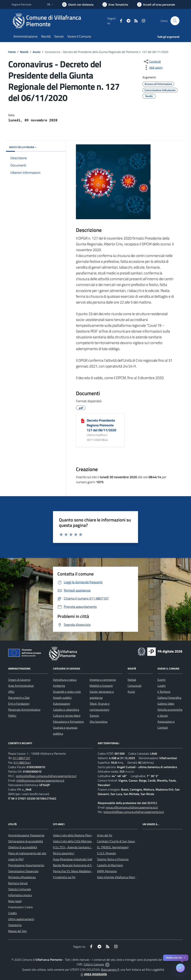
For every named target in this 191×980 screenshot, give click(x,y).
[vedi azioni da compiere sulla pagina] (153, 68)
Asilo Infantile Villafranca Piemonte (119, 877)
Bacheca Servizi (18, 883)
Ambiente (59, 686)
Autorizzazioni (62, 704)
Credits (12, 913)
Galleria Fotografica (169, 698)
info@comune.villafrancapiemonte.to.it (40, 780)
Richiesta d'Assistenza (22, 877)
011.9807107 (22, 758)
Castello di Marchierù (110, 865)
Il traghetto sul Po (64, 877)
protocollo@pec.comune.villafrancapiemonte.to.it (46, 776)
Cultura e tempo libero (67, 716)
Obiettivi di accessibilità (23, 847)
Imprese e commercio (103, 680)
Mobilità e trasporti (101, 686)
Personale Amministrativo (24, 710)
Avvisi (37, 52)
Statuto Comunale (20, 889)
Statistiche (15, 925)
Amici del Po (105, 835)
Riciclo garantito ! (64, 853)
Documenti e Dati (19, 698)
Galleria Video (166, 704)
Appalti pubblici (62, 698)
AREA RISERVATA (93, 974)
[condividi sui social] (152, 62)
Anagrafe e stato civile (67, 692)
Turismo (94, 716)
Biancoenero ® (110, 970)
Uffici (11, 692)
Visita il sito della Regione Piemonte (75, 835)
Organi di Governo (19, 680)
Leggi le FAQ (16, 859)
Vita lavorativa (98, 722)
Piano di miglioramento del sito (27, 853)
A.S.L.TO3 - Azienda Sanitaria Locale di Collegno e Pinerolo (89, 847)
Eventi (161, 680)
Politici (12, 716)
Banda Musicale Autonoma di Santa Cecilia (79, 865)
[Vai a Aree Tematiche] (115, 4)
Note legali (15, 901)
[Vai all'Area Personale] (156, 4)
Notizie (132, 680)
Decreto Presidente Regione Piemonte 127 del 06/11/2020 (101, 425)
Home (12, 52)
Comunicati (134, 686)
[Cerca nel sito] (175, 21)
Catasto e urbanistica (66, 710)
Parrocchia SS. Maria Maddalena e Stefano (79, 871)
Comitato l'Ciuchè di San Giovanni (118, 841)
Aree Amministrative (21, 686)
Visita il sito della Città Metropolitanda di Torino (82, 841)
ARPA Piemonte (107, 871)
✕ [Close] (185, 958)
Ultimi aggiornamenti (21, 919)
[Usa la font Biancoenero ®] (78, 4)
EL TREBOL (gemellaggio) (113, 847)
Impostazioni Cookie (21, 907)
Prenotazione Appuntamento (26, 865)
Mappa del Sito (17, 931)
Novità (24, 52)
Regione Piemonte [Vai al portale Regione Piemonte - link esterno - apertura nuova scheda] (21, 4)
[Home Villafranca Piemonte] (59, 21)
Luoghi (162, 686)
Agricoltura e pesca (65, 680)
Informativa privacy (20, 895)
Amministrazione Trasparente (26, 835)
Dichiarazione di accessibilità (26, 841)
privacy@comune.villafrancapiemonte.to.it (132, 807)
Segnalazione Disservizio (23, 871)
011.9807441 (22, 762)
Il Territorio (164, 692)
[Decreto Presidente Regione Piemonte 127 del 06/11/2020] (83, 421)
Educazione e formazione (68, 722)
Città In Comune (94, 964)
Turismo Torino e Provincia (113, 859)
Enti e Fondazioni (19, 704)
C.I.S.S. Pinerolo (106, 853)
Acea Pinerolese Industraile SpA (73, 859)
